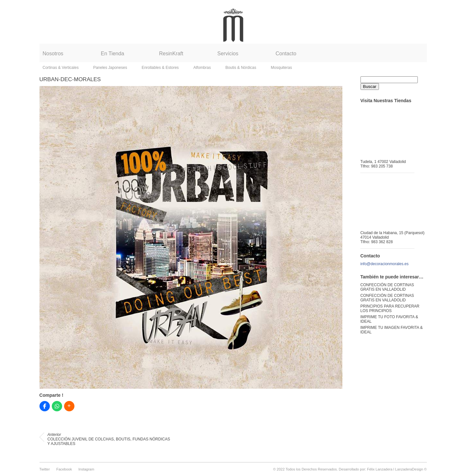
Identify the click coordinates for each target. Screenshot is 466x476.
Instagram (86, 469)
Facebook (64, 469)
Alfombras (202, 68)
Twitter (45, 469)
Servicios (228, 54)
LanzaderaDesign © (411, 469)
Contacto (286, 54)
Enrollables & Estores (160, 68)
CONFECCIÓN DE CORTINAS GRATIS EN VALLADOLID (387, 287)
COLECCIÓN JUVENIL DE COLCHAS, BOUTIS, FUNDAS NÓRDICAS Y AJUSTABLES (109, 439)
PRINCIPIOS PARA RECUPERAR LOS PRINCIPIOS (390, 308)
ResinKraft (171, 54)
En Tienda (113, 54)
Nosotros (53, 54)
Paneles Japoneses (110, 68)
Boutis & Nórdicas (241, 68)
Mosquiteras (281, 68)
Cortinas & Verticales (61, 68)
